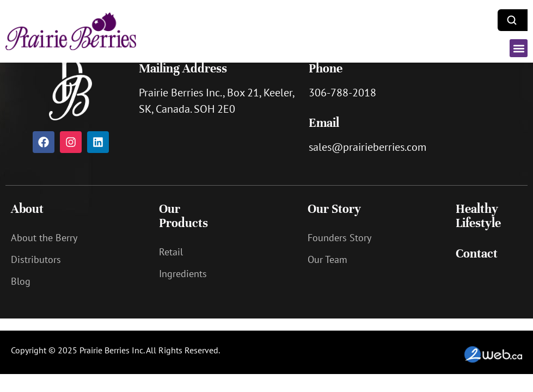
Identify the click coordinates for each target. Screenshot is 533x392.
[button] (519, 48)
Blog (21, 281)
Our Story (334, 209)
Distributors (36, 259)
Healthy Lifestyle (478, 216)
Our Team (327, 259)
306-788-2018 (342, 93)
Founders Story (339, 238)
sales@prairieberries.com (367, 147)
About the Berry (44, 238)
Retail (171, 252)
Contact (477, 253)
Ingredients (183, 274)
